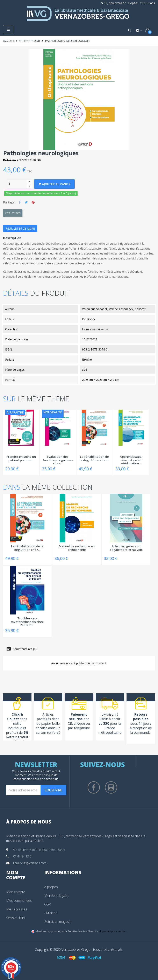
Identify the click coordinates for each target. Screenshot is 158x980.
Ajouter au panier (54, 184)
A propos (51, 887)
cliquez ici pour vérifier (113, 931)
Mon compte (16, 892)
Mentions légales (57, 896)
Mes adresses (17, 909)
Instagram (111, 787)
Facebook (94, 787)
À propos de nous (29, 822)
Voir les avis (13, 213)
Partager (20, 202)
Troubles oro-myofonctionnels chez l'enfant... (27, 621)
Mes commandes (19, 901)
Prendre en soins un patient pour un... (21, 458)
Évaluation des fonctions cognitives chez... (58, 460)
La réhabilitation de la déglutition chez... (95, 458)
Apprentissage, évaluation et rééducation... (131, 460)
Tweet (26, 202)
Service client (16, 918)
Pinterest (33, 202)
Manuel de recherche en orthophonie (77, 548)
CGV (47, 904)
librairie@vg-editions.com (30, 863)
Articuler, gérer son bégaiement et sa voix (126, 548)
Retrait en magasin (58, 922)
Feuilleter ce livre (20, 228)
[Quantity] (17, 184)
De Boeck (89, 319)
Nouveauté (53, 412)
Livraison (51, 913)
